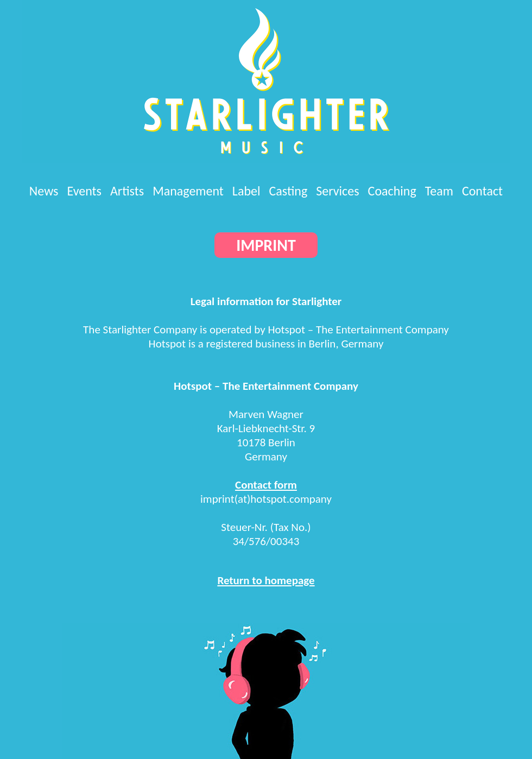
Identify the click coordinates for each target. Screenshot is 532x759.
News (44, 191)
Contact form (266, 485)
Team (439, 191)
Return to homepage (266, 580)
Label (246, 191)
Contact (482, 191)
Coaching (392, 191)
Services (337, 191)
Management (188, 191)
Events (84, 191)
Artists (127, 191)
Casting (289, 191)
